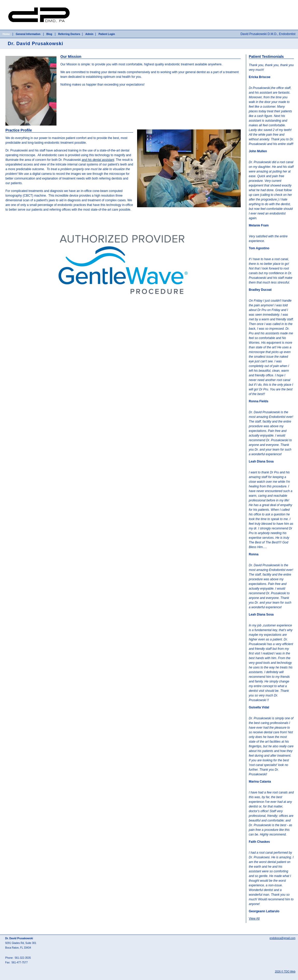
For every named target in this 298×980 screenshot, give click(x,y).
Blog (49, 34)
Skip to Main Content (14, 2)
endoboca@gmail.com (282, 938)
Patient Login (107, 34)
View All (254, 919)
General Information (28, 34)
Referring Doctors (69, 34)
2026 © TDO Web (285, 972)
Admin (89, 34)
